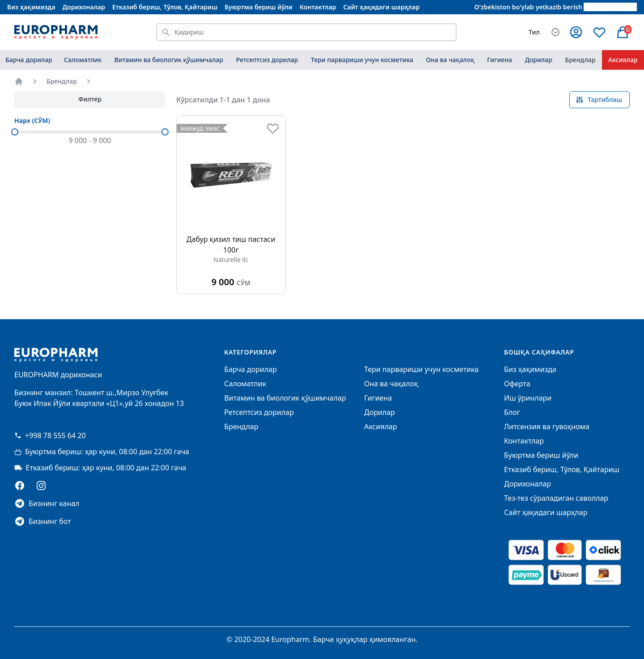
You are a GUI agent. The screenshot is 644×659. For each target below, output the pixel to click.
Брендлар (580, 60)
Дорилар (539, 60)
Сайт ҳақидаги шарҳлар (382, 7)
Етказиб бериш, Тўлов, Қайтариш (165, 7)
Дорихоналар (84, 7)
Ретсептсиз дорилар (267, 60)
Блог (512, 412)
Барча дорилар (29, 60)
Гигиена (500, 60)
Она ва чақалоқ (450, 60)
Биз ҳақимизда (31, 7)
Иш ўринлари (528, 398)
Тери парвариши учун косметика (362, 60)
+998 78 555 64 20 (50, 435)
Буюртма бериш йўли (258, 7)
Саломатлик (83, 60)
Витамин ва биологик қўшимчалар (169, 60)
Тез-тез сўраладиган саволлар (556, 498)
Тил (534, 32)
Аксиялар (380, 427)
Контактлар (318, 7)
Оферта (517, 384)
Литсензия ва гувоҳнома (547, 427)
